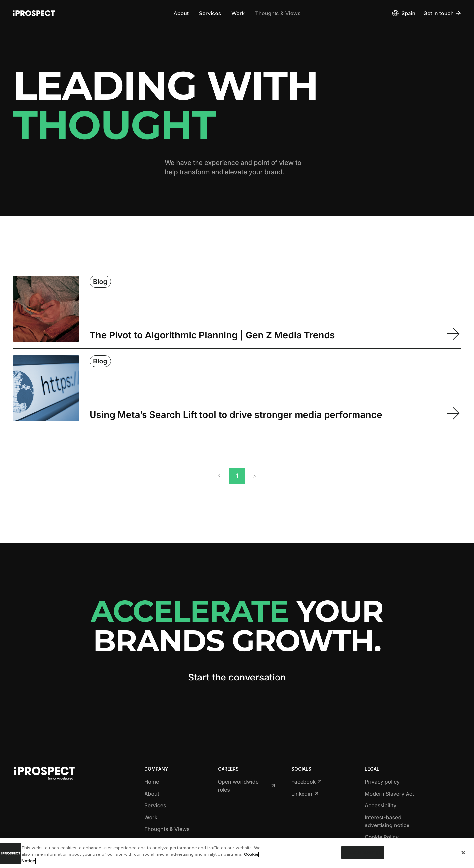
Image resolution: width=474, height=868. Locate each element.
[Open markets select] (403, 13)
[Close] (463, 853)
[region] (237, 853)
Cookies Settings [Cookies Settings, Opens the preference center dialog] (363, 852)
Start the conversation (237, 677)
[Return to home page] (34, 13)
